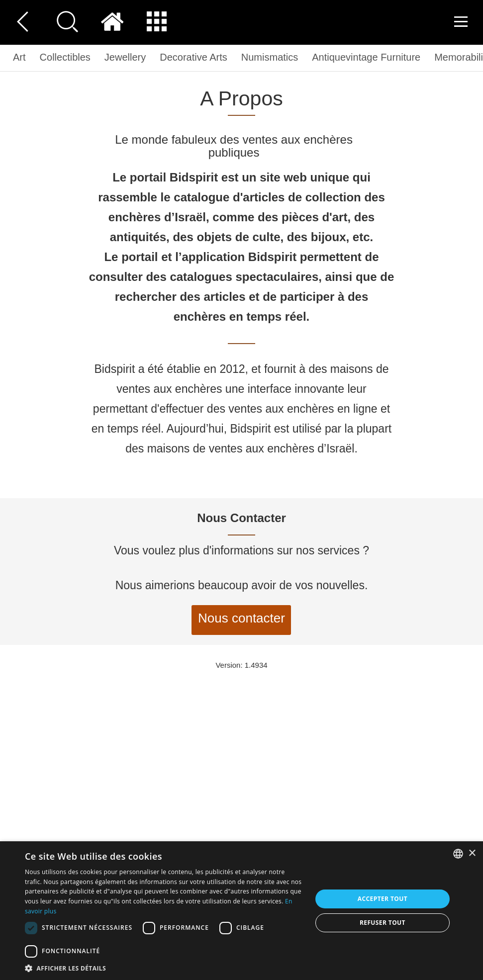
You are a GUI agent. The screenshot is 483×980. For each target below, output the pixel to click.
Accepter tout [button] (383, 899)
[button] (164, 968)
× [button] (472, 853)
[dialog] (241, 911)
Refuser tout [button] (383, 923)
